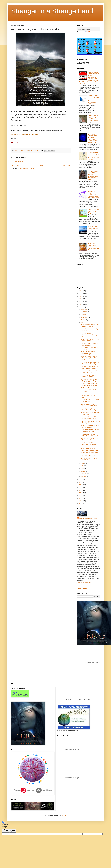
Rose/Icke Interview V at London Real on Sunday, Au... (89, 335)
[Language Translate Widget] (88, 29)
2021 (81, 304)
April (82, 468)
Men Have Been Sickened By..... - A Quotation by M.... (90, 405)
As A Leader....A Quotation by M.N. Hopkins (89, 349)
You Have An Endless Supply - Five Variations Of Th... (90, 380)
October (83, 315)
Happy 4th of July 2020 (88, 455)
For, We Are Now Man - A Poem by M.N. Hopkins (90, 340)
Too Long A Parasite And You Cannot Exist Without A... (89, 367)
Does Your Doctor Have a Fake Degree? (93, 211)
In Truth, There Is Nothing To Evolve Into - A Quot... (89, 439)
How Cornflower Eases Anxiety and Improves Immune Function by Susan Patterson (94, 156)
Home (41, 165)
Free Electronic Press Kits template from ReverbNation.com (79, 700)
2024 (81, 296)
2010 (81, 503)
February (84, 474)
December (84, 309)
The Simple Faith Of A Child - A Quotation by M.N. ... (90, 353)
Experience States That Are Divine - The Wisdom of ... (89, 418)
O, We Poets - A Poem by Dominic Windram (88, 376)
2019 (81, 480)
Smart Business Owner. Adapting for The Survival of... (89, 396)
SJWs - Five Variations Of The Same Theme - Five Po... (90, 431)
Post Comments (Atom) (27, 168)
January (83, 476)
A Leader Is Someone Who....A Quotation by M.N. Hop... (90, 363)
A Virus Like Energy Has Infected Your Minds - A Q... (90, 435)
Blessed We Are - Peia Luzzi (89, 453)
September (84, 317)
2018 (81, 482)
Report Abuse (82, 588)
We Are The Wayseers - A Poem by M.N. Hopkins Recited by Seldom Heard (93, 195)
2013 (81, 496)
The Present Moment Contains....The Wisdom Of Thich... (90, 390)
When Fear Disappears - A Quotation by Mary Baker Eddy (89, 358)
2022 (81, 302)
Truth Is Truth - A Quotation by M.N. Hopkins (90, 413)
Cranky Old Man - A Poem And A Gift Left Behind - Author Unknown (94, 118)
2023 (81, 299)
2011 (81, 501)
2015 (81, 490)
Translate (90, 32)
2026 (81, 291)
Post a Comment (19, 161)
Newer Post (15, 165)
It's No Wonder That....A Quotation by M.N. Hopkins (90, 409)
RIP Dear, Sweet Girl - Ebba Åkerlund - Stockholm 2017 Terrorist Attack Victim (93, 175)
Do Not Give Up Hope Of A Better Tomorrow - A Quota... (90, 384)
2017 (81, 485)
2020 (81, 307)
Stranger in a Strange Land (52, 11)
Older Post (66, 165)
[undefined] (6, 831)
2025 (81, 294)
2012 (81, 498)
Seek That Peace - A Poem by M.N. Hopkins (94, 228)
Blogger (63, 815)
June (83, 463)
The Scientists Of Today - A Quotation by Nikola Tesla (89, 449)
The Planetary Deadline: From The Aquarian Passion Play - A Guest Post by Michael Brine (93, 138)
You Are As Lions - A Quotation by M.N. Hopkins (90, 426)
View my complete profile (85, 583)
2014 (81, 493)
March (83, 471)
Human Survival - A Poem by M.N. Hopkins (89, 330)
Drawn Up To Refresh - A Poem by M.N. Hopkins (90, 372)
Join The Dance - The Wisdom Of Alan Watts (90, 344)
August (83, 320)
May (82, 466)
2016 (81, 488)
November (84, 312)
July (82, 322)
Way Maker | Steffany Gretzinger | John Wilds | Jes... (89, 444)
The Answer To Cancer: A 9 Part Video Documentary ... (90, 325)
